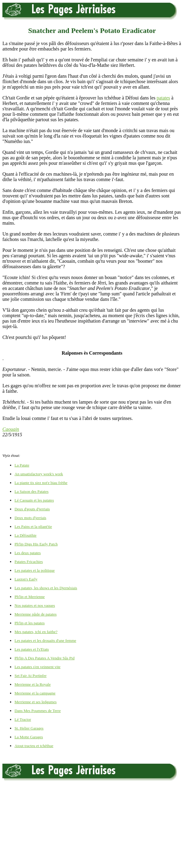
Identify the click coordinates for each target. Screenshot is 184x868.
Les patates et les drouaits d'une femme (45, 640)
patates (163, 98)
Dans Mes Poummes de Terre (38, 711)
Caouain (11, 429)
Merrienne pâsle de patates (36, 614)
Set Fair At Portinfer (31, 676)
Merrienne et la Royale (33, 684)
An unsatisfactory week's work (39, 474)
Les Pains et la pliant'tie (33, 527)
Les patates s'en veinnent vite (38, 667)
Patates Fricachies (29, 562)
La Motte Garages (29, 737)
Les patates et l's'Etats (32, 649)
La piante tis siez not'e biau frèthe (41, 483)
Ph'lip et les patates (30, 623)
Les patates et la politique (35, 570)
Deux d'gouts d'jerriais (32, 509)
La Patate (22, 465)
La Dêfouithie (26, 535)
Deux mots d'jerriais (30, 518)
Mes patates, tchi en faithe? (36, 632)
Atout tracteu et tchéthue (34, 746)
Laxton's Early (26, 579)
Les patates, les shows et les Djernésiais (46, 588)
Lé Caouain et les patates (34, 500)
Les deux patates (28, 553)
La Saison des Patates (31, 491)
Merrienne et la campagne (35, 693)
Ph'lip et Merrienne (30, 597)
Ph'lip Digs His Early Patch (36, 544)
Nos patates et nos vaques (35, 605)
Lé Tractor (23, 719)
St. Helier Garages (29, 728)
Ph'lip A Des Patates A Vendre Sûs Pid (44, 658)
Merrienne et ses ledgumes (36, 702)
